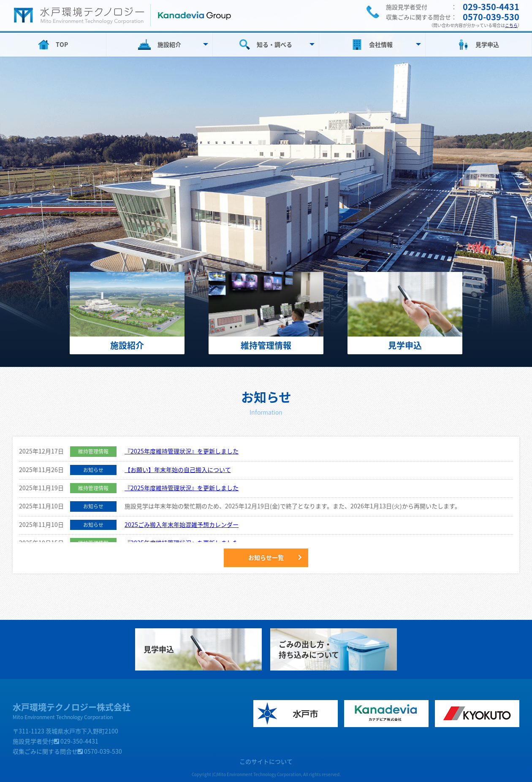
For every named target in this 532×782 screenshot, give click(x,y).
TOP (62, 44)
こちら (511, 25)
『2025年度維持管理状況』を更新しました (182, 451)
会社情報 (381, 44)
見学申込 (487, 44)
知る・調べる (274, 44)
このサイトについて (266, 761)
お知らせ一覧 (266, 557)
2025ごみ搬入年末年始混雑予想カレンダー (182, 524)
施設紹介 (169, 44)
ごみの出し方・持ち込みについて (309, 649)
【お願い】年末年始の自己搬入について (178, 470)
